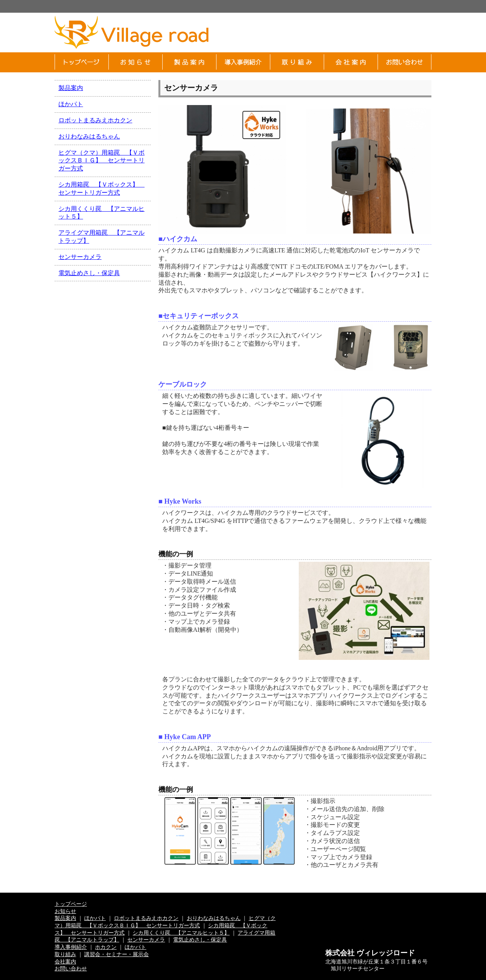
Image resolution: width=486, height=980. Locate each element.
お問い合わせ (71, 968)
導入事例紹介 (71, 947)
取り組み (65, 954)
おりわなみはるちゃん (89, 136)
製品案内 (71, 88)
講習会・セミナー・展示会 (117, 954)
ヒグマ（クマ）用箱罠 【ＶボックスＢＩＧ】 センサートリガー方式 (102, 161)
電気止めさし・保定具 (89, 273)
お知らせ (65, 911)
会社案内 (65, 962)
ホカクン (106, 947)
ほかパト (71, 104)
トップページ (71, 904)
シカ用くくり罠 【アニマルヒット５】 (181, 933)
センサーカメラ (80, 257)
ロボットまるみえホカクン (95, 120)
